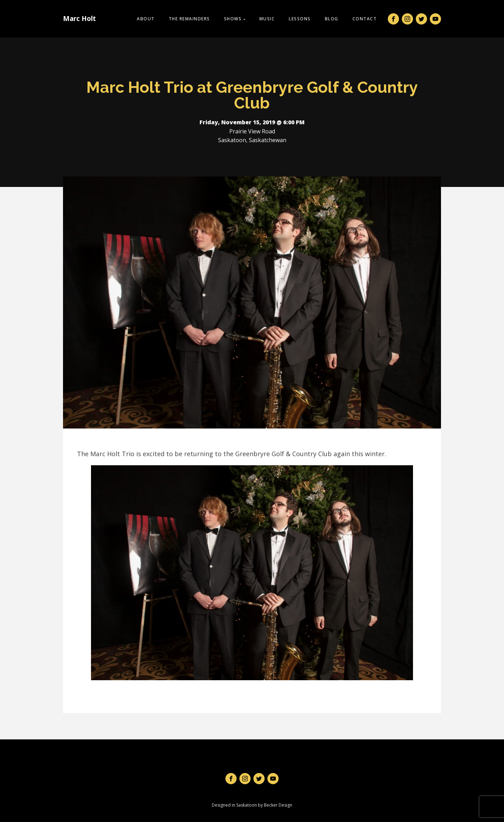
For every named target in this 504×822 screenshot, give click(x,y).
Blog (332, 19)
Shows (233, 19)
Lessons (300, 19)
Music (267, 19)
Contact (365, 19)
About (146, 19)
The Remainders (189, 19)
